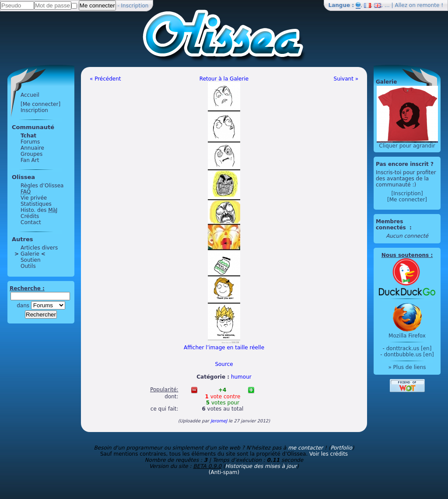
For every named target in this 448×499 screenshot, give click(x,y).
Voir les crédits (329, 454)
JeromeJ (219, 421)
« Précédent (105, 79)
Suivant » (346, 79)
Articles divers (39, 248)
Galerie (30, 254)
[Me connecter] (40, 104)
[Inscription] (407, 193)
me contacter (305, 448)
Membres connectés (392, 225)
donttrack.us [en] (409, 348)
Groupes (31, 154)
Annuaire (32, 148)
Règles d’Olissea (42, 186)
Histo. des (39, 210)
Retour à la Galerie (224, 79)
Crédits (30, 216)
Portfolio (341, 448)
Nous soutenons (405, 255)
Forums (30, 142)
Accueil (30, 95)
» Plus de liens (407, 367)
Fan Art (30, 160)
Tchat (28, 136)
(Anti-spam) (224, 472)
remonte (429, 5)
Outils (28, 266)
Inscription (135, 6)
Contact (31, 222)
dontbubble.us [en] (409, 355)
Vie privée (34, 198)
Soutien (31, 260)
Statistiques (36, 204)
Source (224, 364)
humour (241, 377)
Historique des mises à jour (261, 466)
